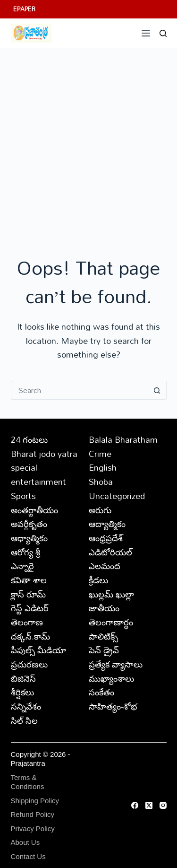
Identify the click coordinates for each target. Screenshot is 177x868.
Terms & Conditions (28, 782)
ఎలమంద (105, 566)
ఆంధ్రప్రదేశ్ (106, 538)
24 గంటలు (29, 439)
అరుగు (100, 510)
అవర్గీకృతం (29, 524)
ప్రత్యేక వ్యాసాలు (116, 664)
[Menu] (146, 33)
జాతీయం (104, 608)
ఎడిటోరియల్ (110, 552)
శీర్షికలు (22, 692)
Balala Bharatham (123, 439)
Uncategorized (117, 496)
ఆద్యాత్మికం (107, 524)
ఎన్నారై (22, 566)
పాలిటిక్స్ (103, 636)
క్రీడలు (98, 580)
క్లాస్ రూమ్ (28, 594)
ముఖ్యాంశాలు (111, 678)
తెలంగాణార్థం (111, 622)
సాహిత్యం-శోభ (113, 706)
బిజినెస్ (23, 678)
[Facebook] (135, 805)
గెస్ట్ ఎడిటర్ (30, 608)
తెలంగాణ (27, 622)
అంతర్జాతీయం (34, 510)
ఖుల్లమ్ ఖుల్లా (111, 594)
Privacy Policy (33, 829)
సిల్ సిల (24, 720)
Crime (100, 454)
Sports (23, 496)
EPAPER (24, 9)
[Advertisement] (88, 141)
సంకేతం (101, 692)
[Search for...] (79, 390)
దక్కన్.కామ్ (30, 636)
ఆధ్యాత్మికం (29, 538)
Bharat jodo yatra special (44, 461)
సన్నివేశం (26, 706)
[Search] (163, 33)
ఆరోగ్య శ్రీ (25, 552)
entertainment (38, 482)
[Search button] (157, 390)
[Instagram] (163, 805)
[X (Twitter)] (149, 805)
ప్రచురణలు (29, 664)
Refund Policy (33, 814)
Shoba (101, 482)
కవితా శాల (29, 580)
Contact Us (28, 856)
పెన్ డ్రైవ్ (104, 650)
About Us (25, 842)
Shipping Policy (35, 801)
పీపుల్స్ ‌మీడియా (38, 650)
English (103, 467)
